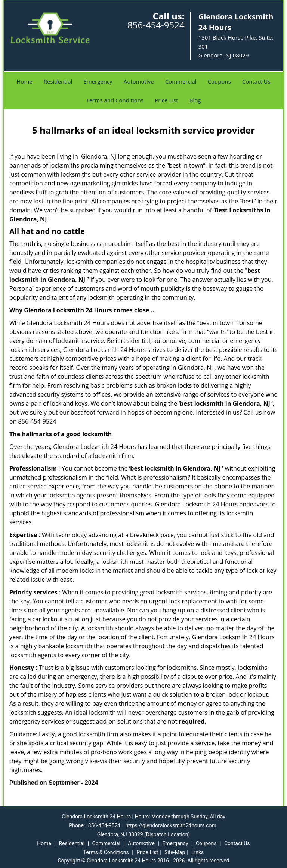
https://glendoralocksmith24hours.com (171, 825)
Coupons (219, 81)
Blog (195, 100)
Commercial (181, 81)
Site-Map (175, 852)
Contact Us (256, 81)
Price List (166, 100)
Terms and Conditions (115, 100)
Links (197, 852)
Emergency (98, 81)
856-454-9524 (156, 25)
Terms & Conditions (106, 852)
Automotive (139, 81)
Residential (58, 81)
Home (24, 81)
